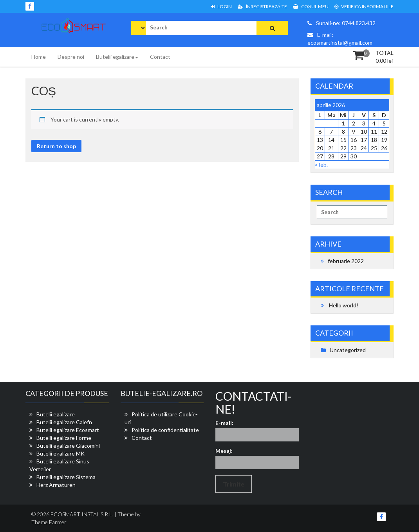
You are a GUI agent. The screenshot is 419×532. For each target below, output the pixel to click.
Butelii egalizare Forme (64, 438)
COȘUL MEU (311, 6)
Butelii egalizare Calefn (64, 422)
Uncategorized (348, 350)
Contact (160, 57)
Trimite (234, 484)
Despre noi (71, 57)
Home (39, 57)
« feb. (321, 164)
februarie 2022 (346, 261)
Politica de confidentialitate (165, 430)
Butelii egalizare (117, 57)
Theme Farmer (49, 522)
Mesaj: (224, 451)
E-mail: (224, 423)
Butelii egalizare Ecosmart (68, 430)
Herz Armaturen (56, 485)
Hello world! (344, 305)
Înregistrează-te (262, 6)
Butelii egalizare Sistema (66, 477)
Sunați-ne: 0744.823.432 (341, 23)
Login (221, 6)
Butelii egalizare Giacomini (68, 446)
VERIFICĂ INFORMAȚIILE (364, 6)
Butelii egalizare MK (61, 453)
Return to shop (56, 146)
